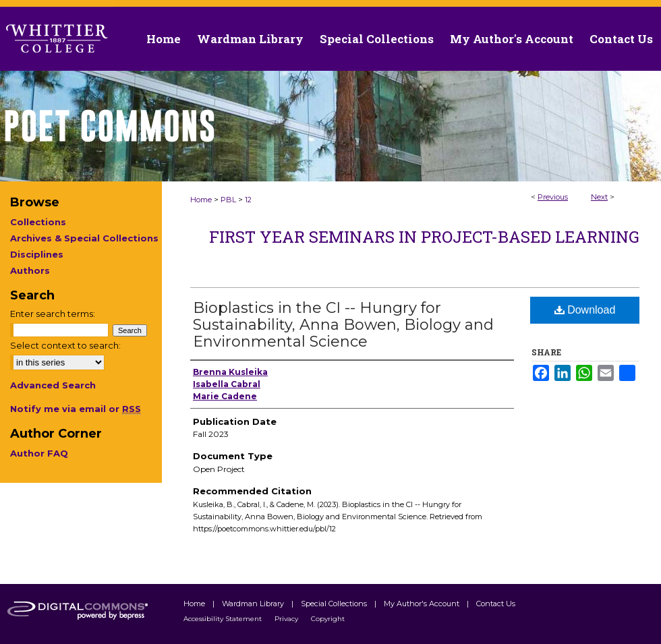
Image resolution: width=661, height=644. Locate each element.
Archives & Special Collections (84, 238)
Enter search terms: (53, 314)
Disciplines (37, 254)
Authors (30, 270)
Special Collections (335, 604)
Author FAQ (39, 453)
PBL (228, 200)
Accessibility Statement (224, 619)
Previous (553, 197)
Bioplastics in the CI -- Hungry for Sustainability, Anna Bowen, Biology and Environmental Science (343, 325)
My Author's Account (423, 604)
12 (248, 200)
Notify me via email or (76, 409)
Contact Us (621, 39)
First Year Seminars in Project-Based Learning (424, 237)
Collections (38, 222)
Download (585, 310)
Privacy (287, 619)
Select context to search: (65, 345)
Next (599, 197)
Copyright (328, 619)
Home (201, 200)
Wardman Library (254, 604)
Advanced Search (53, 385)
